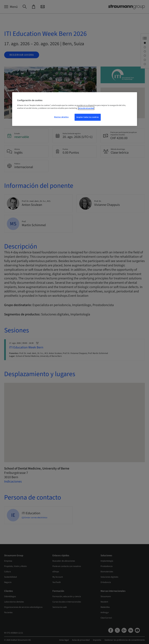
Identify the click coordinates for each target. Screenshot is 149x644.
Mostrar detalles (61, 117)
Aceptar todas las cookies (88, 117)
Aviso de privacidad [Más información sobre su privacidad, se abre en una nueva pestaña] (86, 108)
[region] (75, 109)
